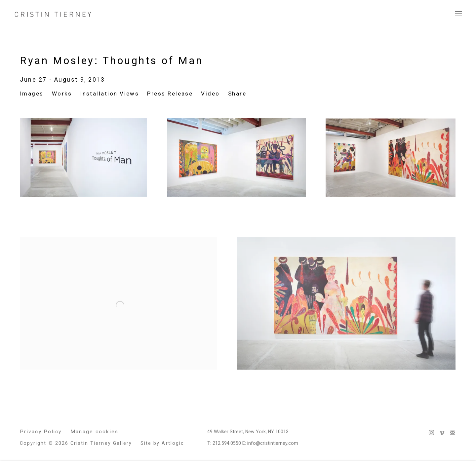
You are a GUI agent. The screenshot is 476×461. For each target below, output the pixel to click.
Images (32, 94)
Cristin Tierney (53, 14)
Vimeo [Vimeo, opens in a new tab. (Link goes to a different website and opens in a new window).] (442, 433)
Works (62, 94)
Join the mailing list (453, 433)
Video (210, 94)
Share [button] (237, 94)
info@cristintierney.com (273, 443)
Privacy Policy (41, 432)
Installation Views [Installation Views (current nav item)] (109, 94)
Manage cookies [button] (95, 432)
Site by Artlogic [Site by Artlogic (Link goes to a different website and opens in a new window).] (162, 443)
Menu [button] (458, 14)
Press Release (170, 94)
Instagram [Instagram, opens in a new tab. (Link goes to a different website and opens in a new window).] (431, 433)
